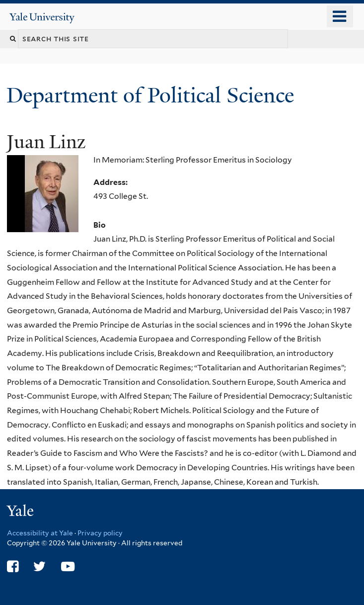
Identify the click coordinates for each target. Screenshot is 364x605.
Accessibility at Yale (40, 533)
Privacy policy (100, 533)
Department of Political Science (153, 95)
